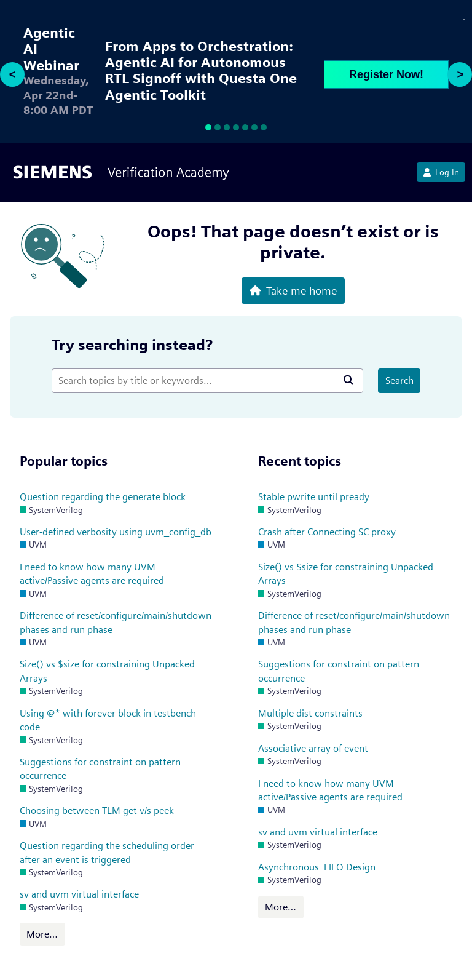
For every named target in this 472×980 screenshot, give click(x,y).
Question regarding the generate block (103, 497)
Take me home (293, 290)
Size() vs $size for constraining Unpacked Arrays (107, 671)
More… (42, 934)
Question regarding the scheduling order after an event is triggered (107, 852)
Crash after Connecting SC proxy (327, 532)
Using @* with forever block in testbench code (108, 720)
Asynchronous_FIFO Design (317, 867)
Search (399, 380)
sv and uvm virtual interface (79, 894)
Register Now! (386, 74)
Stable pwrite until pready (314, 497)
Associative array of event (313, 748)
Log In (441, 172)
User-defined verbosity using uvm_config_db (116, 532)
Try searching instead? (132, 345)
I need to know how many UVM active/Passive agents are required (92, 574)
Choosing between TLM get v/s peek (97, 811)
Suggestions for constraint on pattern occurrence (100, 769)
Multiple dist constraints (310, 713)
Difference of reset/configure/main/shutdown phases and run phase (116, 622)
